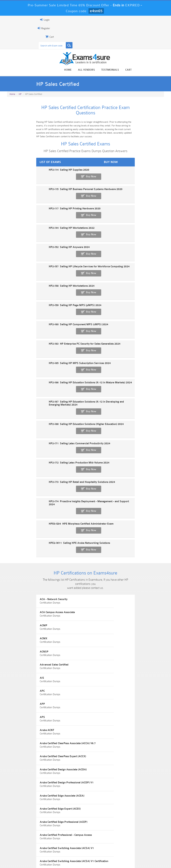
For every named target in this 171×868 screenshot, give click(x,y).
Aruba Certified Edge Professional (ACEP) (114, 603)
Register (11, 28)
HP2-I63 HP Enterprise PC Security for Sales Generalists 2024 (42, 276)
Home (101, 70)
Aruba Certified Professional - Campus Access (35, 621)
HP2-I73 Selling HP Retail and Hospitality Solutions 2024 (40, 357)
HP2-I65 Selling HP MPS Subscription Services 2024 (38, 288)
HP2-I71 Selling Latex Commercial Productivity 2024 (37, 334)
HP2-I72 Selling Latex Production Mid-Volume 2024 (37, 345)
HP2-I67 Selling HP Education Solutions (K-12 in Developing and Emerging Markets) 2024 (59, 311)
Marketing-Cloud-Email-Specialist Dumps (152, 839)
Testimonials (143, 70)
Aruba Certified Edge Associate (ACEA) (113, 584)
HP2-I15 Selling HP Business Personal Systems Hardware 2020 (44, 184)
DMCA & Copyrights (103, 859)
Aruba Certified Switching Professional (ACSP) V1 (37, 659)
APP (11, 527)
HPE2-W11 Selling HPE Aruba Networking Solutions (37, 391)
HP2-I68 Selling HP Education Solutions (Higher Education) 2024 (44, 322)
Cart (161, 70)
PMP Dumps (19, 836)
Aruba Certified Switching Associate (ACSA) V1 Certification (43, 640)
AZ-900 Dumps (72, 845)
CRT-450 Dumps (125, 836)
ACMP (12, 471)
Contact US (81, 859)
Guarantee (39, 859)
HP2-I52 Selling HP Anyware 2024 (27, 219)
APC (93, 508)
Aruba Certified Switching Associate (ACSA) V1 (118, 621)
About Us (23, 859)
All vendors (119, 70)
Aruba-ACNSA (99, 678)
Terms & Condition (60, 859)
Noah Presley (89, 798)
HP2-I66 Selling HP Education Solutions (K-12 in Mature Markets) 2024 (48, 299)
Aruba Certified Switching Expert (109, 640)
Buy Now (152, 174)
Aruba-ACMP (16, 678)
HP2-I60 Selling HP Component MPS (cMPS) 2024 (36, 265)
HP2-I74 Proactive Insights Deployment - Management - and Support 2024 (50, 368)
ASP (11, 716)
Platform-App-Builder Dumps (19, 846)
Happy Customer (89, 804)
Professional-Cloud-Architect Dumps (99, 837)
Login (12, 20)
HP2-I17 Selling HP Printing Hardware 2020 (33, 196)
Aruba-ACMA (99, 659)
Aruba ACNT (16, 546)
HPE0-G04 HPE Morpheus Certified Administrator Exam (39, 380)
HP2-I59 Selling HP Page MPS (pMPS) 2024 (33, 253)
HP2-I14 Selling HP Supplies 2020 (27, 173)
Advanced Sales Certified (105, 489)
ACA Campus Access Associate (108, 452)
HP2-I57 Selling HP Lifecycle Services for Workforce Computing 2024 (47, 230)
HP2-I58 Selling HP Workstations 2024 (30, 242)
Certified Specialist (101, 716)
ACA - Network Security (22, 452)
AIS (11, 508)
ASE (93, 697)
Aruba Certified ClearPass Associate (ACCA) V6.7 (119, 546)
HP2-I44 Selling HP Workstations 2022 (30, 207)
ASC (11, 697)
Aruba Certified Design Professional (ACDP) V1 (35, 584)
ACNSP (13, 489)
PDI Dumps (46, 845)
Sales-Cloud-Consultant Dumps (72, 837)
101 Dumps (46, 836)
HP (20, 97)
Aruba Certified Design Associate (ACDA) (114, 565)
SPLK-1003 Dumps (99, 845)
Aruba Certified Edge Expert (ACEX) (29, 603)
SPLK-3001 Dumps (125, 845)
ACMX (94, 471)
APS (93, 527)
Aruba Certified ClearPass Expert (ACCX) (32, 565)
